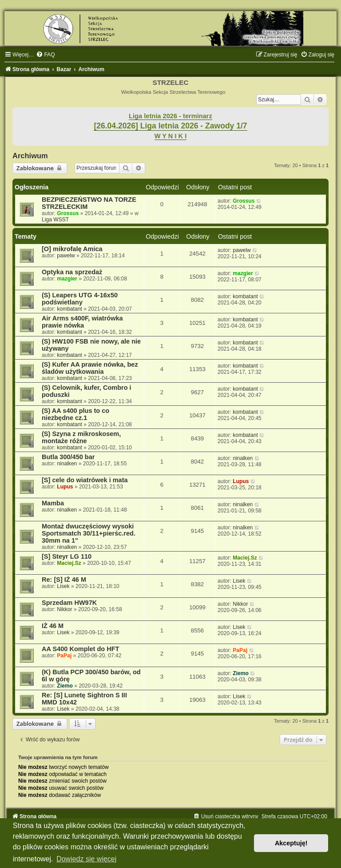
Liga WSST (55, 220)
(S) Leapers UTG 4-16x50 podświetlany (80, 299)
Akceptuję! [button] (291, 843)
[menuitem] (45, 55)
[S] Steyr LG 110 (67, 556)
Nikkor (64, 609)
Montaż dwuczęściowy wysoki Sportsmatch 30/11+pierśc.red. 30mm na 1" (89, 533)
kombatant (69, 309)
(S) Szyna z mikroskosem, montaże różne (81, 437)
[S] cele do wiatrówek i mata (85, 480)
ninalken (67, 464)
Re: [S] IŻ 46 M (64, 580)
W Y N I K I (171, 136)
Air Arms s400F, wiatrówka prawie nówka (82, 322)
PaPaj (64, 656)
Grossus (68, 213)
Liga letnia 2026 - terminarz (170, 116)
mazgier (67, 279)
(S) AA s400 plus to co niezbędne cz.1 (75, 414)
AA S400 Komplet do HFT (80, 649)
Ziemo (65, 686)
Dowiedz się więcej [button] (86, 859)
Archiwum (30, 156)
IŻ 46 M (53, 626)
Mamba (53, 503)
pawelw (66, 256)
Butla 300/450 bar (68, 457)
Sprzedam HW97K (69, 603)
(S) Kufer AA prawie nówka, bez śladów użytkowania (90, 368)
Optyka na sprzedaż (72, 272)
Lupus (65, 487)
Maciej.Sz (69, 563)
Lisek (63, 586)
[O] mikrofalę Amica (72, 249)
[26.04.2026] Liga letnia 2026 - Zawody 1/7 (170, 126)
